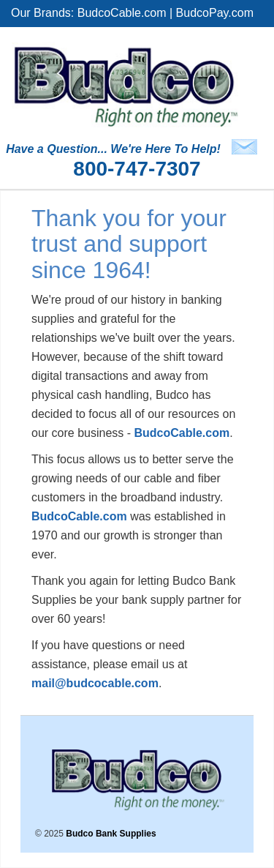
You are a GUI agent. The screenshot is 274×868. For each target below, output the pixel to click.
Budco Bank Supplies (111, 834)
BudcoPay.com (215, 13)
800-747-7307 (137, 169)
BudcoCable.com (122, 13)
